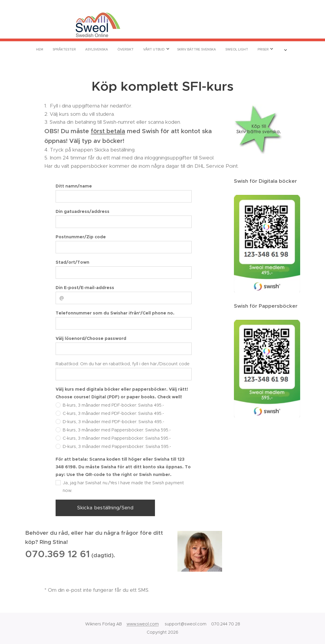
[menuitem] (113, 49)
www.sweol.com (143, 624)
